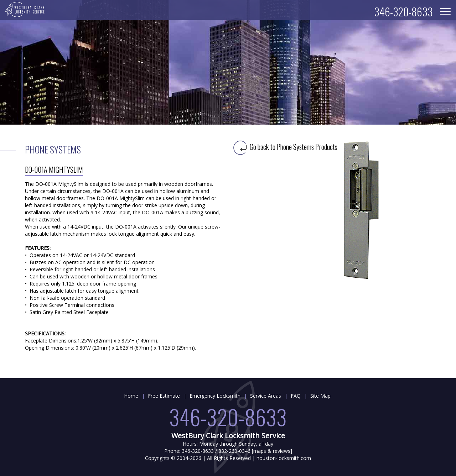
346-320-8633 (228, 416)
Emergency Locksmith (215, 396)
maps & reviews (272, 451)
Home (131, 396)
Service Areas (266, 396)
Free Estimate (164, 396)
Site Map (320, 396)
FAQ (296, 396)
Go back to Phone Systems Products (285, 147)
